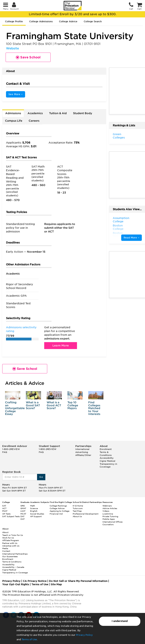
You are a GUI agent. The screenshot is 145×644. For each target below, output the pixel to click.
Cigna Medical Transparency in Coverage (108, 464)
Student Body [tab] (83, 113)
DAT (22, 516)
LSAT (23, 511)
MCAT (23, 514)
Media (5, 548)
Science (34, 508)
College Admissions (41, 21)
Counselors (108, 524)
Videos (106, 511)
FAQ (5, 452)
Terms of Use (29, 639)
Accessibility (107, 458)
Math (33, 506)
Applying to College (59, 511)
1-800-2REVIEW (11, 449)
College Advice (68, 21)
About (5, 532)
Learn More (61, 345)
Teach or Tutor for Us (13, 535)
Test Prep (77, 511)
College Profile (14, 21)
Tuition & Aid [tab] (58, 113)
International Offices (112, 522)
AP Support (36, 516)
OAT (23, 519)
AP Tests (6, 514)
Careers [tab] (34, 121)
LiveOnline (108, 514)
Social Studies (37, 514)
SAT (4, 506)
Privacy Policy (84, 635)
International (82, 449)
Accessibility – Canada (13, 567)
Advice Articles (110, 508)
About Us (77, 516)
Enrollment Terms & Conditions (106, 452)
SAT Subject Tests (11, 516)
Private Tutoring (110, 516)
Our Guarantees (10, 556)
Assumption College (121, 220)
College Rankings (58, 506)
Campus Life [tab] (14, 121)
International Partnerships (15, 554)
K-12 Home (78, 506)
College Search (93, 21)
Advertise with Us (11, 546)
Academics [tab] (35, 113)
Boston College (118, 227)
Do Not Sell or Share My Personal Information (78, 581)
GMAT (23, 508)
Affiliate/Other (83, 455)
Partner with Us (10, 543)
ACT (4, 508)
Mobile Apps (109, 519)
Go (41, 477)
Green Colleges (119, 136)
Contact (6, 551)
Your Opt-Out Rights (16, 584)
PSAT (5, 511)
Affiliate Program (11, 540)
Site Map (56, 584)
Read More (132, 238)
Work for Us (8, 538)
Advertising (82, 452)
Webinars (107, 506)
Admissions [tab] (13, 113)
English (34, 511)
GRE (23, 506)
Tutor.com (78, 508)
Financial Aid (56, 514)
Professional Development (86, 514)
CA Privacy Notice (35, 581)
